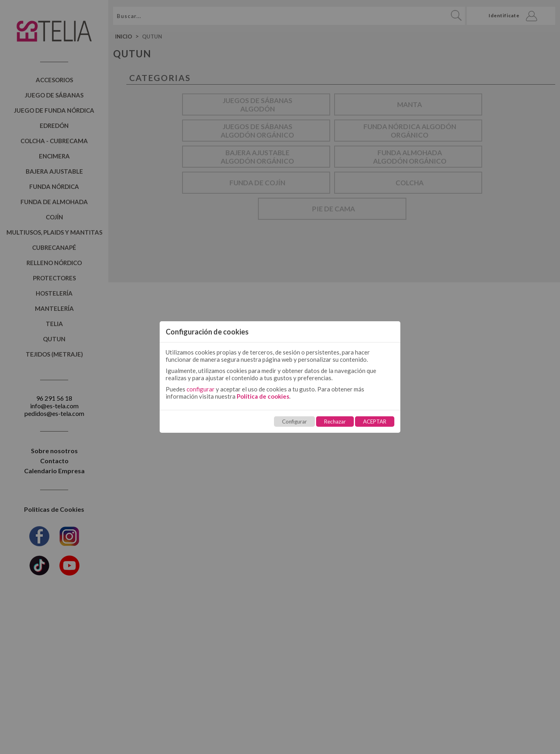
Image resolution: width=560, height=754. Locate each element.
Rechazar (335, 422)
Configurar (294, 422)
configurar (201, 389)
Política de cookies (263, 396)
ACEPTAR (375, 422)
